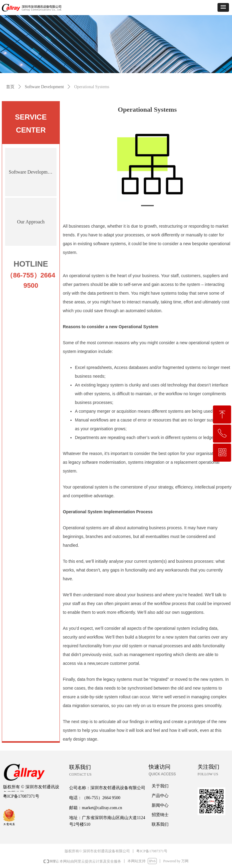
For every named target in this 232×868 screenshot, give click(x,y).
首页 (10, 87)
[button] (223, 7)
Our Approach (31, 222)
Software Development (31, 172)
